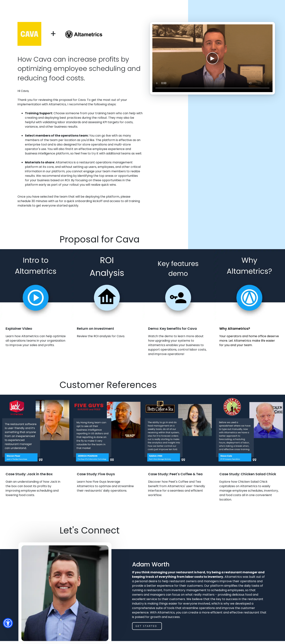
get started (146, 626)
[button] (8, 623)
